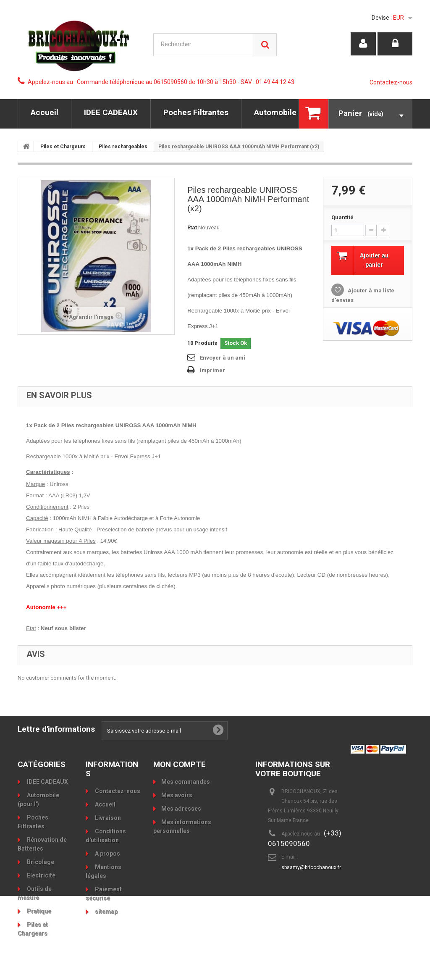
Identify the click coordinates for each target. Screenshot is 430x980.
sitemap (106, 912)
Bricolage (40, 862)
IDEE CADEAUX (111, 112)
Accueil (45, 112)
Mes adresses (181, 809)
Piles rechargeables (123, 147)
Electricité (41, 875)
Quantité (342, 217)
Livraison (107, 818)
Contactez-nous (391, 82)
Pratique (38, 911)
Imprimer (212, 370)
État (192, 227)
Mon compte (180, 764)
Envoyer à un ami (223, 358)
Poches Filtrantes (196, 112)
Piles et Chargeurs (63, 147)
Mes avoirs (177, 795)
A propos (107, 854)
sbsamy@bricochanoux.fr (311, 867)
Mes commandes (186, 782)
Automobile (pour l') (292, 112)
